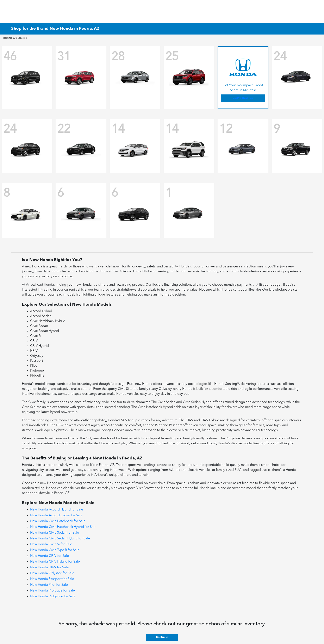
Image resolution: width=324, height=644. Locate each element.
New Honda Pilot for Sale (49, 585)
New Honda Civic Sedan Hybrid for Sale (60, 539)
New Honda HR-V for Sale (49, 568)
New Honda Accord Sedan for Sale (56, 515)
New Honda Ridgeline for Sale (53, 596)
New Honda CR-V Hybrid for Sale (55, 562)
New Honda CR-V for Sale (49, 556)
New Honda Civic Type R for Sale (55, 550)
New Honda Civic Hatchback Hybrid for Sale (63, 527)
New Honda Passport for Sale (52, 579)
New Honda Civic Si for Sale (51, 544)
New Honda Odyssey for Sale (52, 573)
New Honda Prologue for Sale (52, 591)
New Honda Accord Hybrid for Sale (57, 510)
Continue (162, 637)
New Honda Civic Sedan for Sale (55, 533)
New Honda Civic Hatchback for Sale (58, 521)
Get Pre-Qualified (243, 98)
